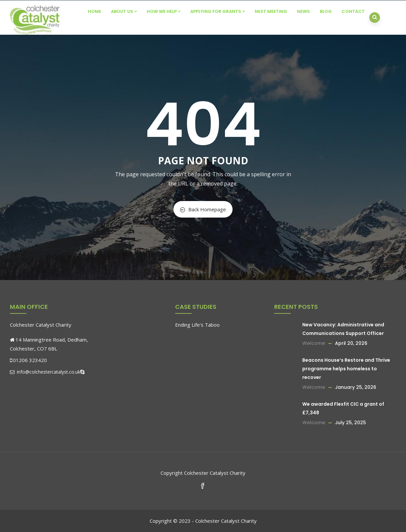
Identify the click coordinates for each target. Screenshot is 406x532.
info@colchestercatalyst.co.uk (45, 372)
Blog (326, 11)
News (303, 11)
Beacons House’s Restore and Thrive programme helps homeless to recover (346, 369)
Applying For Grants (218, 11)
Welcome (314, 343)
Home (94, 11)
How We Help (164, 11)
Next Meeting (271, 11)
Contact (353, 11)
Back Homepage (203, 209)
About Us (124, 11)
